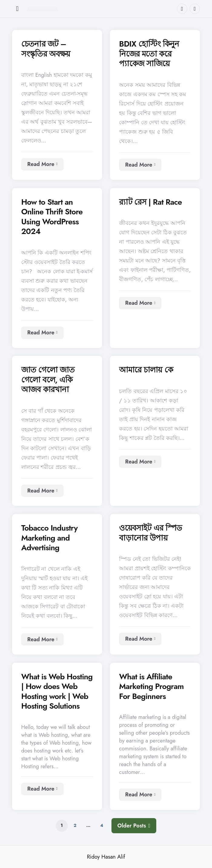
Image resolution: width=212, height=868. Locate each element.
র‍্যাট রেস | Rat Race (150, 202)
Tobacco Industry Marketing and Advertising (49, 538)
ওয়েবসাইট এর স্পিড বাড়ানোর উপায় (150, 533)
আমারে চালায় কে (146, 370)
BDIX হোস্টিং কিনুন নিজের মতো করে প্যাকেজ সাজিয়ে (149, 54)
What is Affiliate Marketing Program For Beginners (151, 687)
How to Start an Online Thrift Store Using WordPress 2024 (52, 217)
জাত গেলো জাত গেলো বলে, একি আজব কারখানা (48, 380)
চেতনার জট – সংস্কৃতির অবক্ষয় (46, 49)
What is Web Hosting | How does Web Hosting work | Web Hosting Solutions (57, 691)
